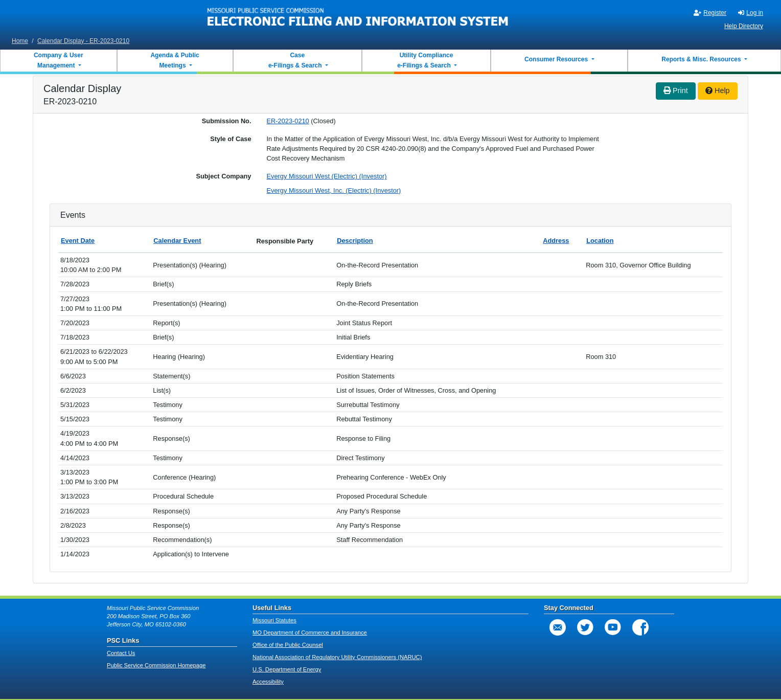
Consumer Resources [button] (557, 59)
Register (710, 13)
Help (718, 91)
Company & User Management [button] (59, 60)
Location (600, 241)
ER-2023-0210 (288, 121)
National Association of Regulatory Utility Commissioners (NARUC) (337, 657)
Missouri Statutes (274, 620)
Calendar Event (177, 241)
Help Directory (744, 26)
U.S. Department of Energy (287, 669)
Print (676, 91)
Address (556, 241)
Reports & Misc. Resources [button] (702, 59)
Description (355, 241)
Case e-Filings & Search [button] (295, 60)
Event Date (78, 241)
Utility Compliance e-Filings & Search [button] (424, 60)
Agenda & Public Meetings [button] (175, 60)
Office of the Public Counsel (288, 645)
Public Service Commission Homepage (156, 665)
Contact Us (121, 653)
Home (20, 41)
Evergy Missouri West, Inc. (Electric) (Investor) (334, 190)
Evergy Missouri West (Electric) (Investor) (327, 176)
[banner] (358, 17)
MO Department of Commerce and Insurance (310, 633)
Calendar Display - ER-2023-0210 (83, 41)
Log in (751, 13)
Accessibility (268, 682)
